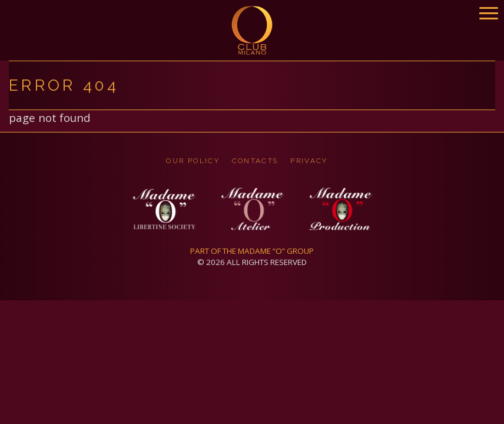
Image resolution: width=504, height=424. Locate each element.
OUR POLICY (193, 161)
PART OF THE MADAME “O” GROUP (252, 251)
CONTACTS (255, 161)
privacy (309, 161)
